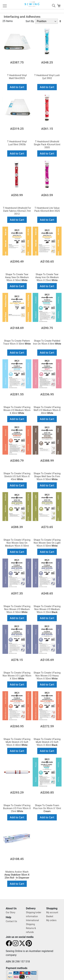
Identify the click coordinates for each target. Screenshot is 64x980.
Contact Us (11, 921)
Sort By (30, 21)
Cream (47, 808)
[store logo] (32, 4)
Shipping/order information (34, 914)
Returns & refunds (31, 930)
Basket (50, 916)
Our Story (11, 912)
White (17, 277)
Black (47, 609)
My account (52, 912)
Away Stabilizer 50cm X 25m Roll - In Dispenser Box (17, 876)
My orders (51, 920)
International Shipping (32, 922)
